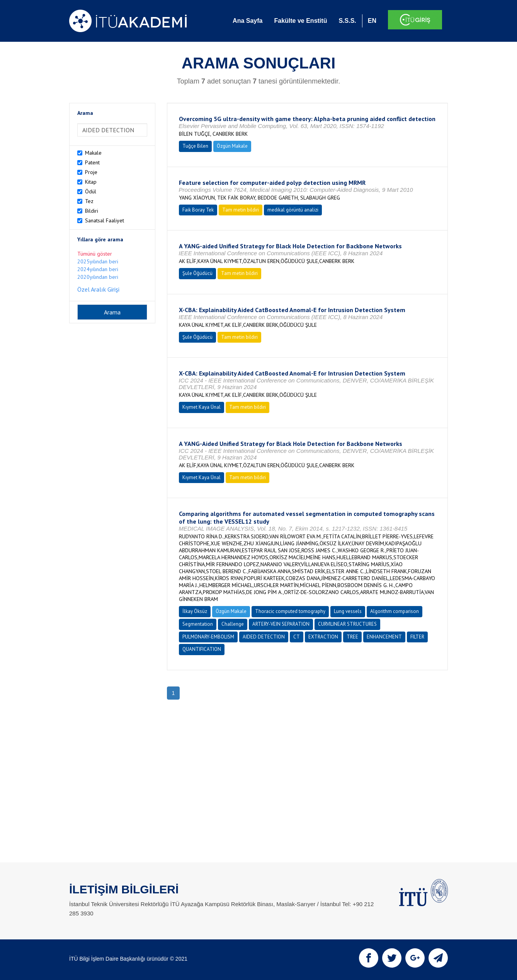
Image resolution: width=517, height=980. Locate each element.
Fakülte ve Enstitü (300, 21)
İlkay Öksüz (195, 611)
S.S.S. (347, 21)
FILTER (417, 637)
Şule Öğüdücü (197, 273)
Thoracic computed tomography (290, 611)
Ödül (91, 191)
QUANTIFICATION (202, 649)
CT (297, 637)
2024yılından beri (98, 269)
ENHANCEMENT (384, 637)
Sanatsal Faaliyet (105, 220)
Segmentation (198, 624)
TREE (352, 637)
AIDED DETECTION (264, 637)
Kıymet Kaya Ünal (202, 407)
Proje (91, 172)
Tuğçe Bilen (195, 146)
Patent (92, 162)
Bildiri (92, 211)
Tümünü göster (95, 254)
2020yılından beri (98, 277)
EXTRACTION (323, 637)
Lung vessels (348, 611)
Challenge (233, 624)
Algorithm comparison (395, 611)
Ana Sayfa (247, 21)
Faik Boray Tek (198, 210)
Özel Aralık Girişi (98, 289)
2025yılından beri (98, 261)
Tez (89, 201)
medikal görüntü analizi (293, 210)
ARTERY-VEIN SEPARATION (281, 624)
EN (372, 21)
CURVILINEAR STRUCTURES (347, 624)
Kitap (91, 182)
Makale (93, 153)
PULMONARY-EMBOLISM (208, 637)
